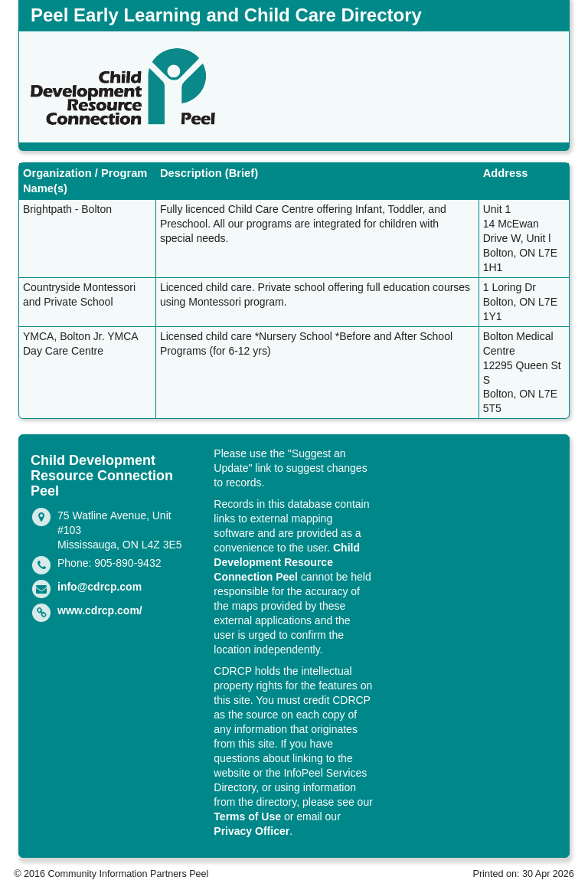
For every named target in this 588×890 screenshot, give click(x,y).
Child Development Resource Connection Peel (287, 562)
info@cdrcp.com (100, 587)
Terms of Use (247, 816)
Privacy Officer (252, 831)
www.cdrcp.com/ (100, 610)
